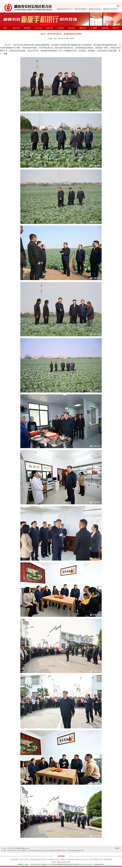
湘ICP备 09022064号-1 (86, 864)
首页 (5, 28)
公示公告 (38, 28)
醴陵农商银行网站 (64, 862)
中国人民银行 (24, 859)
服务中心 (116, 28)
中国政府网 (14, 859)
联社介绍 (16, 28)
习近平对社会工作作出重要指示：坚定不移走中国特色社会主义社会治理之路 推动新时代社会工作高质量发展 (42, 851)
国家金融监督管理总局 (39, 859)
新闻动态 (27, 28)
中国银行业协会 (54, 859)
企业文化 (72, 28)
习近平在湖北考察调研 (14, 848)
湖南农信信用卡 (96, 9)
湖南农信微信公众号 (65, 9)
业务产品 (49, 28)
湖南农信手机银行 (111, 9)
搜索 (118, 6)
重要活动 (83, 28)
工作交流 (60, 28)
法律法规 (105, 28)
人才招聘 (94, 28)
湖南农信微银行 (82, 9)
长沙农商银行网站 (96, 859)
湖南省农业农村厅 (82, 859)
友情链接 (61, 856)
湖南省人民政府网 (67, 859)
